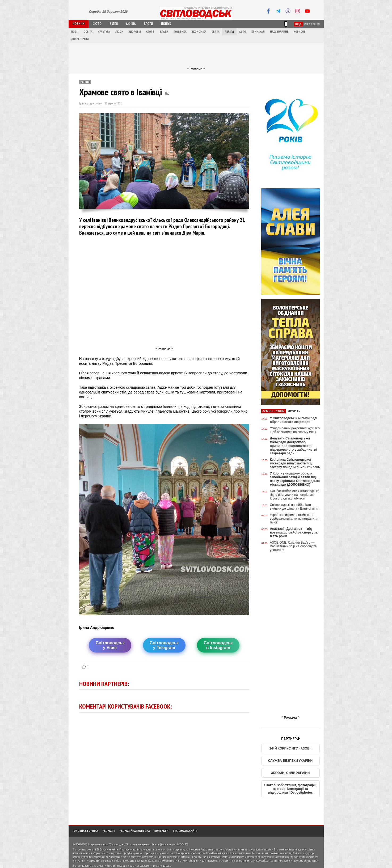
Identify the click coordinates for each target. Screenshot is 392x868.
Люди (119, 32)
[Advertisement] (196, 55)
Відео (114, 24)
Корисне (299, 32)
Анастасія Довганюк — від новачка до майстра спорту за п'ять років (294, 532)
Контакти (161, 831)
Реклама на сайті (185, 831)
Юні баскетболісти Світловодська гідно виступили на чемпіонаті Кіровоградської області (295, 495)
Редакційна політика (135, 831)
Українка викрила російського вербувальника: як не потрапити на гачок (296, 519)
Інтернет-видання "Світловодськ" (107, 844)
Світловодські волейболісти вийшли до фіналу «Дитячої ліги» (295, 507)
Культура (104, 32)
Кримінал (258, 32)
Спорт (150, 32)
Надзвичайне (279, 32)
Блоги (148, 24)
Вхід (298, 24)
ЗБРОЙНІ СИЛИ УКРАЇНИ (290, 773)
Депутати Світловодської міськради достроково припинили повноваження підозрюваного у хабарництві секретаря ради (293, 446)
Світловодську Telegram (164, 645)
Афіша (131, 24)
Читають (294, 411)
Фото (97, 24)
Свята (216, 32)
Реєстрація (312, 24)
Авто (243, 32)
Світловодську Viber (110, 645)
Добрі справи (80, 39)
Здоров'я (135, 32)
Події (75, 32)
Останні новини (273, 411)
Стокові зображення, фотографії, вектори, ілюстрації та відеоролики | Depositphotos (290, 789)
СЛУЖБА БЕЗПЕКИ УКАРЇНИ (290, 761)
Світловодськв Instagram (218, 645)
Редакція (109, 831)
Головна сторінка (85, 831)
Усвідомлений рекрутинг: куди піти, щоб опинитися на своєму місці (296, 430)
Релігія (229, 32)
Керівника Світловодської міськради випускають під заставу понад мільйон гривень (295, 463)
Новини (79, 24)
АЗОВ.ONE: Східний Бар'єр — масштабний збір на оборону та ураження (293, 546)
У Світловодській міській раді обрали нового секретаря (294, 420)
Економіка (199, 32)
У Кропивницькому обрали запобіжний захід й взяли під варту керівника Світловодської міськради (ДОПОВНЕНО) (295, 479)
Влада (164, 32)
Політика (180, 32)
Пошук (166, 24)
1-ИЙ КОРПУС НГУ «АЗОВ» (290, 748)
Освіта (88, 32)
